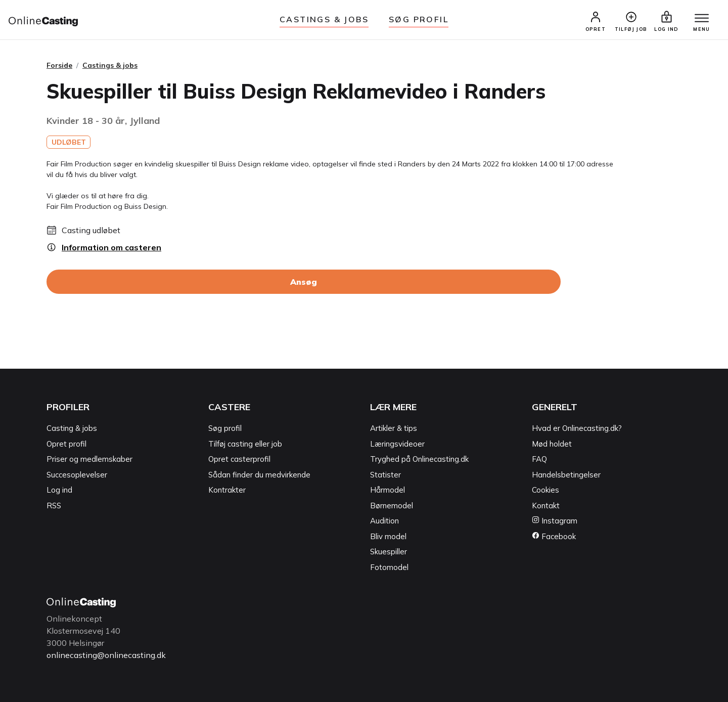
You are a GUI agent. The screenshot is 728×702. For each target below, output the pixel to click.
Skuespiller (389, 552)
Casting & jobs (72, 428)
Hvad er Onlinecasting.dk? (577, 428)
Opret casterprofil (239, 459)
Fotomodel (389, 567)
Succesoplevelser (77, 475)
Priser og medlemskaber (89, 459)
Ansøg (304, 282)
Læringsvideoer (397, 444)
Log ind (59, 490)
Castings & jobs (324, 19)
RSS (54, 506)
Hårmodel (388, 490)
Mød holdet (552, 444)
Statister (385, 475)
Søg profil (225, 428)
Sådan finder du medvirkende (259, 475)
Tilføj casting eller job (245, 444)
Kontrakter (227, 490)
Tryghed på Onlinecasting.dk (419, 459)
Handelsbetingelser (566, 475)
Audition (384, 521)
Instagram (555, 521)
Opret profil (66, 444)
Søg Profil (419, 19)
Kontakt (546, 506)
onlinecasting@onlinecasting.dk (106, 655)
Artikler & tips (394, 428)
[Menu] (702, 19)
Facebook (554, 536)
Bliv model (388, 536)
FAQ (539, 459)
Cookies (545, 490)
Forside (59, 65)
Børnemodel (392, 506)
